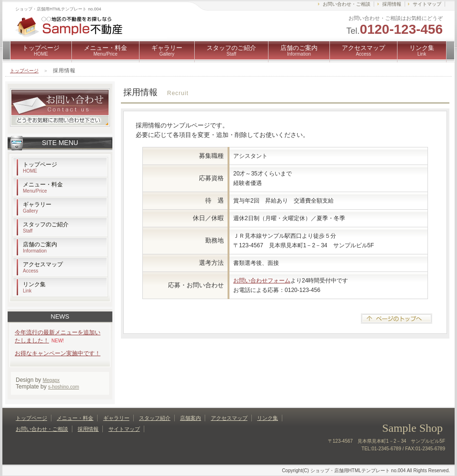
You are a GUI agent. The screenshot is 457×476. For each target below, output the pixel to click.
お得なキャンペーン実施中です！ (58, 353)
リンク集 (422, 50)
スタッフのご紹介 (231, 50)
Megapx (51, 380)
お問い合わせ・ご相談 (347, 4)
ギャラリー (167, 50)
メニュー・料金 (105, 50)
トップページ (41, 50)
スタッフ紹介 (155, 418)
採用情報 (392, 4)
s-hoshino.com (64, 387)
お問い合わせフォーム (262, 281)
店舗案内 (190, 418)
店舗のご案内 (299, 50)
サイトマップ (427, 4)
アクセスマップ (363, 50)
